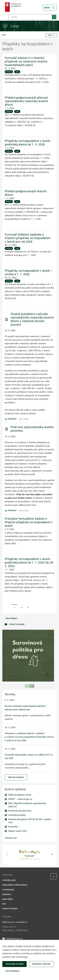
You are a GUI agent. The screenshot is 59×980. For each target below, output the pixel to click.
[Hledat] (33, 17)
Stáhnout (11, 419)
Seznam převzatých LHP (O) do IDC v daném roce (30, 821)
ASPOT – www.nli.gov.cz (20, 799)
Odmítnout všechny (41, 964)
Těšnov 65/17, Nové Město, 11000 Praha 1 (16, 929)
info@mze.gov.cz (12, 939)
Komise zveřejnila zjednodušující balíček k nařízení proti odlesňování (25, 708)
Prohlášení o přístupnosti (15, 885)
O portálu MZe (9, 880)
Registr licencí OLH (18, 831)
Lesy (17, 72)
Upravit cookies (10, 909)
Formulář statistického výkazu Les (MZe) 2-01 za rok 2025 (29, 757)
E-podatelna (8, 890)
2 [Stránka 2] (22, 608)
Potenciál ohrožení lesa (20, 811)
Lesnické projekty (17, 815)
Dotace (9, 72)
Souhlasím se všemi (14, 964)
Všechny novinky (16, 777)
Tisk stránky (11, 618)
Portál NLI (13, 827)
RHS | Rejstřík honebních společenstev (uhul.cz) (27, 805)
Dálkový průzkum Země (20, 795)
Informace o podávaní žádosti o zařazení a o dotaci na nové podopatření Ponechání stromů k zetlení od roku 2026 (29, 737)
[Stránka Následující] (28, 608)
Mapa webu (8, 899)
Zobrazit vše (11, 838)
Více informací (12, 971)
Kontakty (7, 894)
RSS (4, 904)
